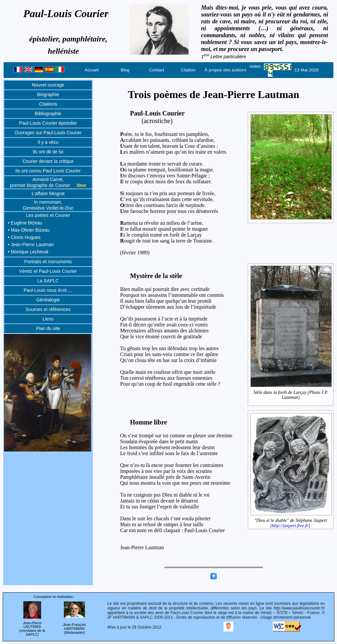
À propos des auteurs (225, 70)
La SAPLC (48, 281)
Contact (157, 70)
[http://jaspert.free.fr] (290, 526)
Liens (48, 319)
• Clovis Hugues (24, 237)
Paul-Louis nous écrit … (48, 290)
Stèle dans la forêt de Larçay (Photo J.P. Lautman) (291, 395)
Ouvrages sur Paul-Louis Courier (48, 133)
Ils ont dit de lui (48, 152)
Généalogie (48, 300)
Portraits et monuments (48, 262)
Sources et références (48, 309)
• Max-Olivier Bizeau (29, 230)
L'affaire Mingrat (48, 193)
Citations (48, 104)
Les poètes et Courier (48, 215)
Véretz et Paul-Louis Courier (48, 271)
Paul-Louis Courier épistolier (48, 123)
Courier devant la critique (48, 161)
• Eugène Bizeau (25, 223)
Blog (125, 70)
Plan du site (48, 328)
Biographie (48, 94)
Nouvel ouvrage (48, 85)
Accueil (92, 70)
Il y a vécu (48, 142)
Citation (188, 70)
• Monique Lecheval (28, 252)
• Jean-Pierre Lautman (31, 245)
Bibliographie (48, 114)
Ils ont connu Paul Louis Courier (48, 171)
